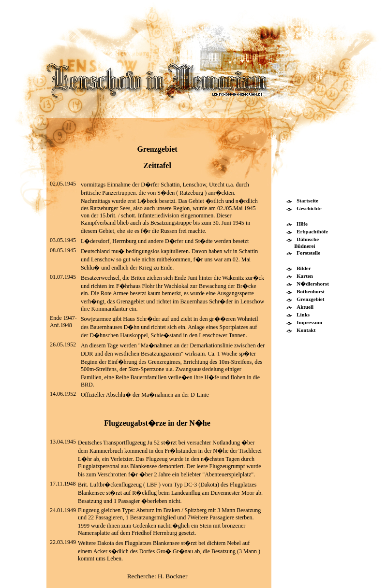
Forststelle (308, 253)
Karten (305, 276)
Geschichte (309, 208)
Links (303, 315)
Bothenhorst (311, 291)
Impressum (309, 322)
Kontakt (306, 330)
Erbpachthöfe (312, 231)
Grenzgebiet (310, 299)
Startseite (307, 201)
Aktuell (305, 307)
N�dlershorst (313, 284)
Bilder (304, 268)
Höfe (302, 224)
